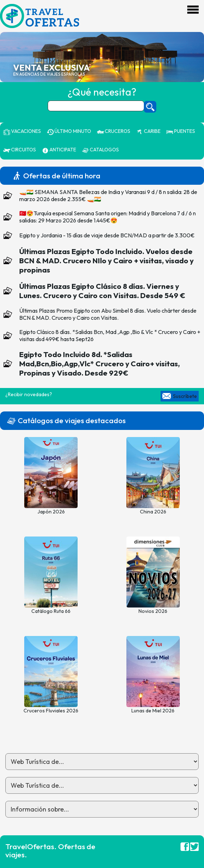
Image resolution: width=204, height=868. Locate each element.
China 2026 (153, 512)
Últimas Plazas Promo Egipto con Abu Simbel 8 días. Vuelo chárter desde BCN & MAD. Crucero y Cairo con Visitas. (108, 314)
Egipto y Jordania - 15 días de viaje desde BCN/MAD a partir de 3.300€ (107, 235)
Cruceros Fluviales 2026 (51, 711)
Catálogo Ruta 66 (51, 611)
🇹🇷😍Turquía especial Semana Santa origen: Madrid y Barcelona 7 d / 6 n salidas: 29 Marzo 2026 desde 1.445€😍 (108, 217)
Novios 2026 (153, 611)
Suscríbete (185, 396)
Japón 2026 (51, 512)
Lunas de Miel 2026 (153, 711)
